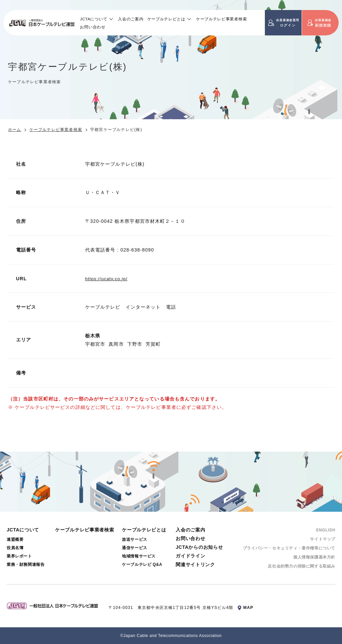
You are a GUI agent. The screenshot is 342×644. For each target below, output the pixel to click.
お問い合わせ (93, 27)
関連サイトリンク (195, 565)
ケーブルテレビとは (166, 19)
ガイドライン (190, 556)
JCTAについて (94, 19)
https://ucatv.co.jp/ (108, 279)
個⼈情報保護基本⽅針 (314, 557)
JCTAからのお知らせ (199, 547)
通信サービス (135, 548)
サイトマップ (323, 539)
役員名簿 (15, 548)
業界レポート (19, 556)
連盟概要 (15, 539)
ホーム (15, 130)
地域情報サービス (139, 556)
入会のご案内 (131, 19)
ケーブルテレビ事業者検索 (221, 19)
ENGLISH (326, 530)
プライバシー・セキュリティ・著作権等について (289, 548)
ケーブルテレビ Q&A (142, 565)
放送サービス (135, 539)
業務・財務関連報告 (26, 565)
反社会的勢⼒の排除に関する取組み (302, 566)
